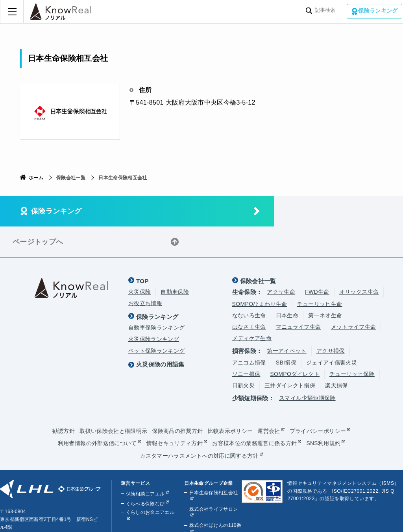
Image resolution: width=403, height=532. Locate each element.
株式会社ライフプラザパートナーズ (213, 514)
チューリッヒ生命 (320, 273)
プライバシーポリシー (318, 400)
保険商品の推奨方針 (177, 400)
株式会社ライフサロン (213, 478)
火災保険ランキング (154, 308)
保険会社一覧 (258, 250)
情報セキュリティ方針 (174, 412)
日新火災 (243, 355)
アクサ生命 (281, 261)
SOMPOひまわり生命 (260, 273)
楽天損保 (336, 355)
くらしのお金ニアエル (150, 481)
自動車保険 (175, 261)
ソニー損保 (246, 343)
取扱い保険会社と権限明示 (113, 400)
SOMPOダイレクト (295, 343)
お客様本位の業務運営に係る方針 (254, 412)
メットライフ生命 (354, 296)
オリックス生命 (359, 261)
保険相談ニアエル (145, 462)
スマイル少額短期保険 (307, 367)
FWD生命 (317, 261)
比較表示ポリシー (230, 400)
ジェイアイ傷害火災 (332, 332)
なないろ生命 (249, 285)
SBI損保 (286, 332)
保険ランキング (379, 11)
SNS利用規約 (323, 412)
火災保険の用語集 (160, 333)
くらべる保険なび (145, 472)
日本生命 (287, 285)
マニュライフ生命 (299, 296)
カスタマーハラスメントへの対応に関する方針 (199, 425)
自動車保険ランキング (157, 297)
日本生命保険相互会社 (213, 461)
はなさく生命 (249, 296)
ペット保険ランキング (157, 320)
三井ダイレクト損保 (290, 355)
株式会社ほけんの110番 (215, 494)
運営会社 (269, 400)
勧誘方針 (64, 400)
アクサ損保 (331, 320)
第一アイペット (287, 320)
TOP (142, 250)
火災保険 (140, 261)
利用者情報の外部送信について (97, 412)
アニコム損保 (249, 332)
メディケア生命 (252, 307)
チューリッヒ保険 (352, 343)
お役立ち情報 (145, 272)
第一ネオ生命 (325, 285)
